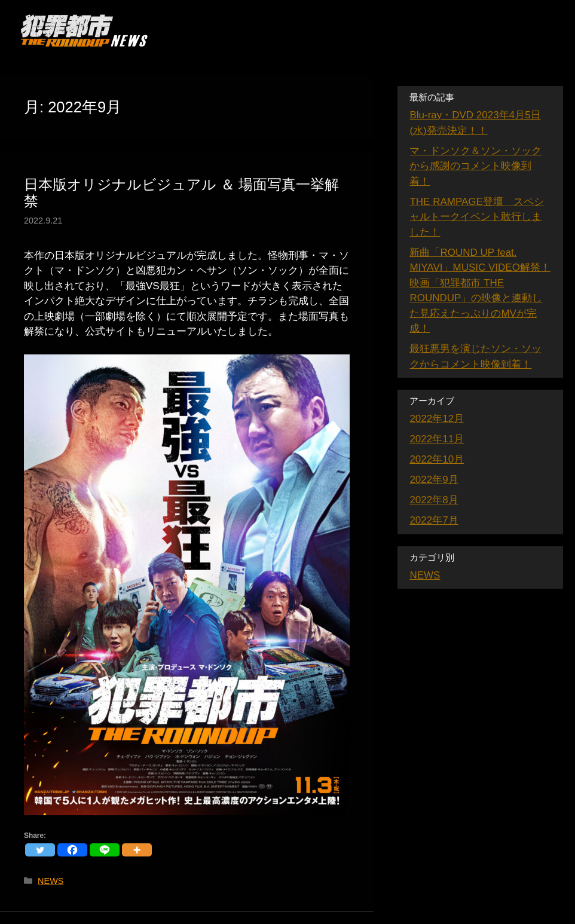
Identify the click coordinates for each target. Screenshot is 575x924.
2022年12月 (437, 419)
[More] (137, 850)
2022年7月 (434, 520)
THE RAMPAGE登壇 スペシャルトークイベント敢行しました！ (476, 217)
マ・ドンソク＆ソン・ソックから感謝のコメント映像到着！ (475, 166)
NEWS (51, 881)
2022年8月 (434, 500)
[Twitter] (40, 850)
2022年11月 (437, 439)
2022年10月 (437, 459)
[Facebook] (72, 850)
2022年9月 (434, 480)
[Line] (105, 850)
